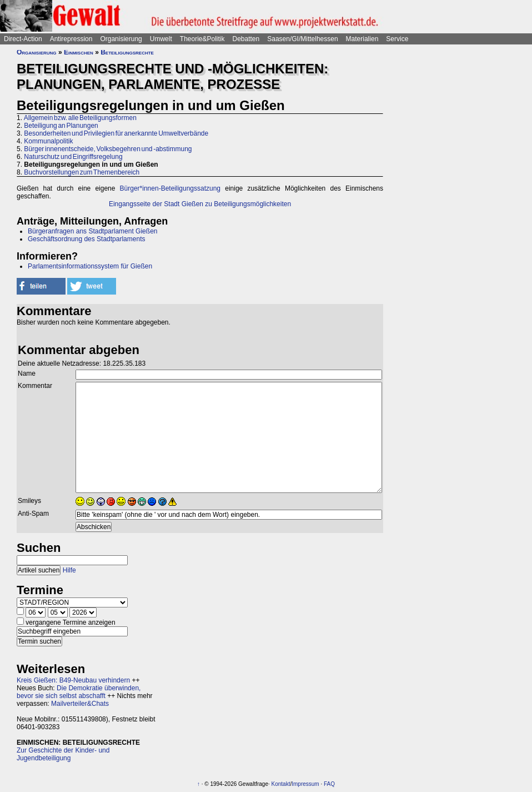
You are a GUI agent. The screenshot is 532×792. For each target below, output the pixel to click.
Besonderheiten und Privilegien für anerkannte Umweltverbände (116, 133)
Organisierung (121, 39)
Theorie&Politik (202, 39)
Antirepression (71, 39)
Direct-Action (23, 39)
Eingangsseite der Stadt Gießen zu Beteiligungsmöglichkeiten (200, 204)
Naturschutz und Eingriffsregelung (73, 157)
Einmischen (79, 52)
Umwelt (161, 39)
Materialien (362, 39)
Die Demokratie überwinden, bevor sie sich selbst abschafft (79, 692)
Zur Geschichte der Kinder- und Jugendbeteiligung (63, 754)
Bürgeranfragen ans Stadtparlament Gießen (92, 231)
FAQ (329, 784)
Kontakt (281, 784)
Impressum (305, 784)
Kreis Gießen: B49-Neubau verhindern (73, 680)
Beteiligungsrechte (127, 52)
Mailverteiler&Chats (80, 704)
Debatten (246, 39)
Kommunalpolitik (48, 141)
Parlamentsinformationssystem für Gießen (90, 266)
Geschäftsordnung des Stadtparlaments (86, 239)
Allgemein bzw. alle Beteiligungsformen (80, 118)
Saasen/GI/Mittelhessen (302, 39)
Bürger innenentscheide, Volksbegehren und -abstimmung (108, 149)
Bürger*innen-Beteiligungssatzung (170, 188)
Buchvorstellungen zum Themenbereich (82, 172)
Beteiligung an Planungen (61, 126)
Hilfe (69, 570)
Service (397, 39)
